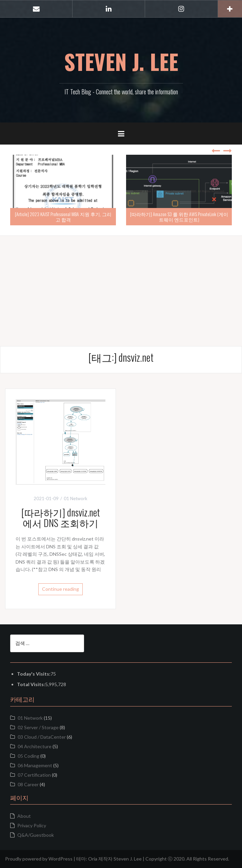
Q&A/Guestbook (36, 835)
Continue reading (60, 589)
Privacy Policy (32, 825)
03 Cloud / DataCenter (42, 737)
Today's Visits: (34, 674)
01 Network (30, 718)
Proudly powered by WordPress (39, 859)
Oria (93, 859)
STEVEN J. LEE (121, 61)
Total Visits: (31, 684)
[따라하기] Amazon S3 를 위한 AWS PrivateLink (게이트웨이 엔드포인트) (179, 216)
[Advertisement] (121, 283)
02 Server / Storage (38, 727)
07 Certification (34, 775)
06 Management (35, 765)
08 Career (28, 784)
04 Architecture (35, 746)
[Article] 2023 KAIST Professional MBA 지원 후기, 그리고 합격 (63, 216)
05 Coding (28, 756)
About (24, 816)
